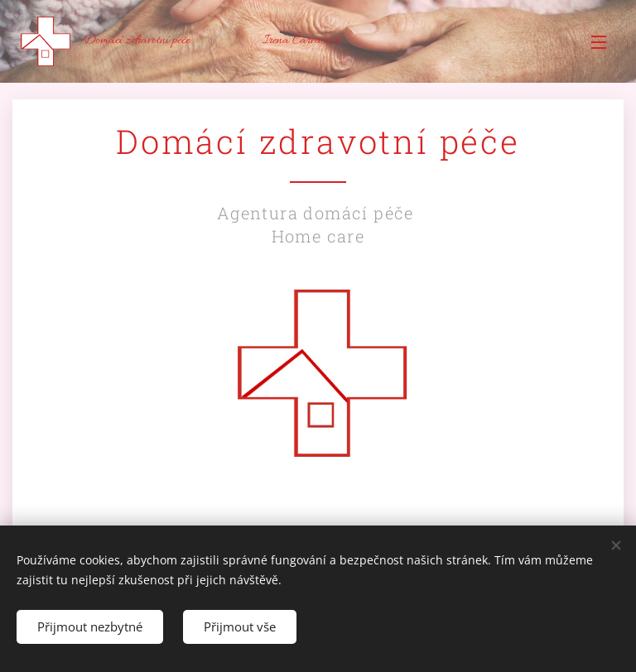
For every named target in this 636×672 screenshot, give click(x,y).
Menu (599, 42)
